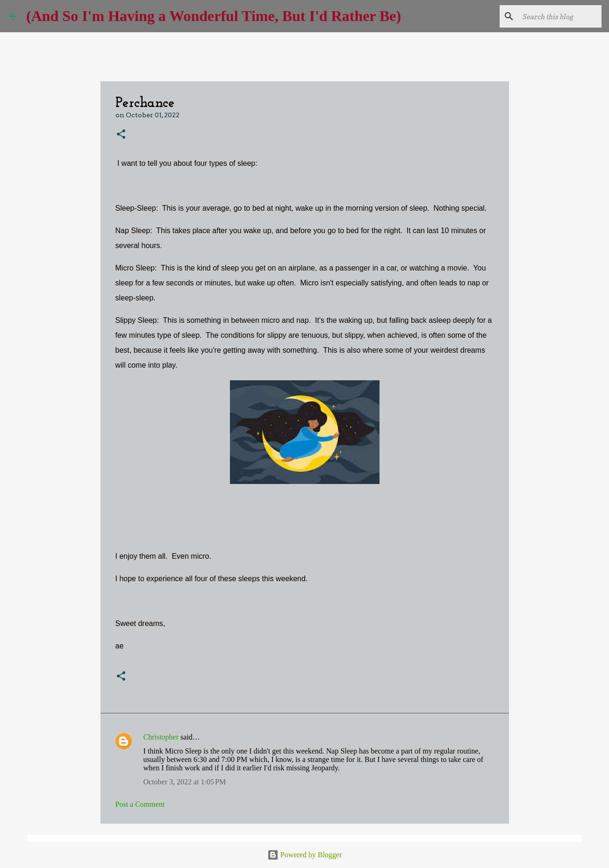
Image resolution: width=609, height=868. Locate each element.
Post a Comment (140, 804)
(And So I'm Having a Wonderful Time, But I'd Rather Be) (214, 16)
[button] (121, 135)
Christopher (161, 737)
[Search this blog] (552, 16)
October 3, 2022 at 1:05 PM (185, 782)
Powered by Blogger (305, 855)
